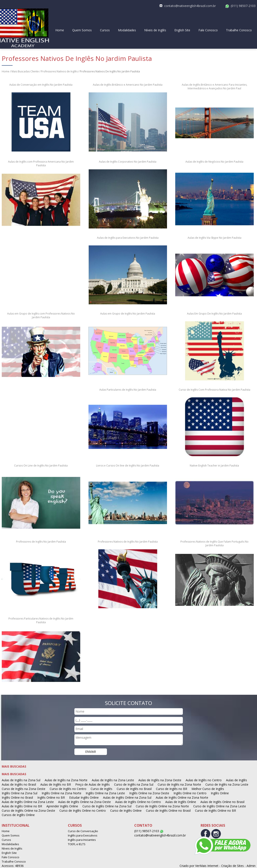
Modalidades (127, 30)
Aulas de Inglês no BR (56, 784)
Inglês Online (220, 793)
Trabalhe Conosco (239, 30)
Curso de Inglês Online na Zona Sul (107, 806)
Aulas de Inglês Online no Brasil (222, 802)
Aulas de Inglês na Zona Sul (21, 780)
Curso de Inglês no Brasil (134, 789)
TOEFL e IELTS (77, 844)
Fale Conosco (208, 30)
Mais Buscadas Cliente (25, 71)
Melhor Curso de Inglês (208, 789)
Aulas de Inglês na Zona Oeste (160, 780)
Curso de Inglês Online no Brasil (168, 811)
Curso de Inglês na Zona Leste (227, 784)
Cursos (105, 30)
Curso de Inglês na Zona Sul (134, 784)
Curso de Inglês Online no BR (215, 811)
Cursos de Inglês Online (18, 815)
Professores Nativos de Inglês (59, 71)
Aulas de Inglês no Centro (204, 780)
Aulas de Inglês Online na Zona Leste (28, 802)
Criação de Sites (232, 866)
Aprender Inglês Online (62, 806)
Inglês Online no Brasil (17, 797)
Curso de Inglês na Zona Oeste (24, 789)
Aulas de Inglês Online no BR (22, 806)
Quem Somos (82, 30)
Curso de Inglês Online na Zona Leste (220, 806)
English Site (182, 30)
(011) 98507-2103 (243, 6)
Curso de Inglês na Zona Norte (179, 784)
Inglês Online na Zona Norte (61, 793)
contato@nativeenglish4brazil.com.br (190, 6)
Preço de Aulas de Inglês (92, 784)
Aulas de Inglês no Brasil (19, 784)
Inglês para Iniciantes (82, 840)
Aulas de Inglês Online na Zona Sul (127, 797)
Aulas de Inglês (237, 780)
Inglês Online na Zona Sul (20, 793)
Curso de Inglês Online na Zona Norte (162, 806)
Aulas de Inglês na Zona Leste (113, 780)
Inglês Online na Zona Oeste (149, 793)
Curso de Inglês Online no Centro (83, 811)
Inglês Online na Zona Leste (105, 793)
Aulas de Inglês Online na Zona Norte (182, 797)
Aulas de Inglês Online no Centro (138, 802)
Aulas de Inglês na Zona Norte (66, 780)
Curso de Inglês (101, 789)
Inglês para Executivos (83, 835)
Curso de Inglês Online (126, 811)
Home (60, 30)
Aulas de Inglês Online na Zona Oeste (84, 802)
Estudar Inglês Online (84, 797)
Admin (251, 866)
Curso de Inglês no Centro (68, 789)
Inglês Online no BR (51, 797)
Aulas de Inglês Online (181, 802)
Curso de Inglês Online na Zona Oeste (28, 811)
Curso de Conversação (83, 831)
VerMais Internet (207, 866)
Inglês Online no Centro (190, 793)
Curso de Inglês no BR (172, 789)
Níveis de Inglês (155, 30)
